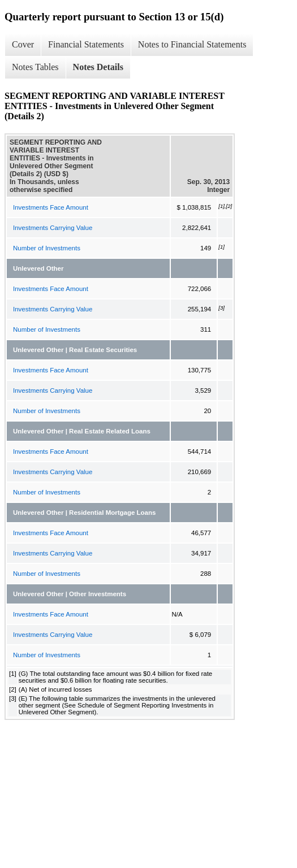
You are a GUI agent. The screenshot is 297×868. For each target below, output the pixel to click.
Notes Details (98, 67)
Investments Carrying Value (53, 228)
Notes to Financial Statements (192, 44)
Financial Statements (86, 44)
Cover (23, 44)
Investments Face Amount (51, 207)
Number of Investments (47, 248)
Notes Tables (35, 67)
